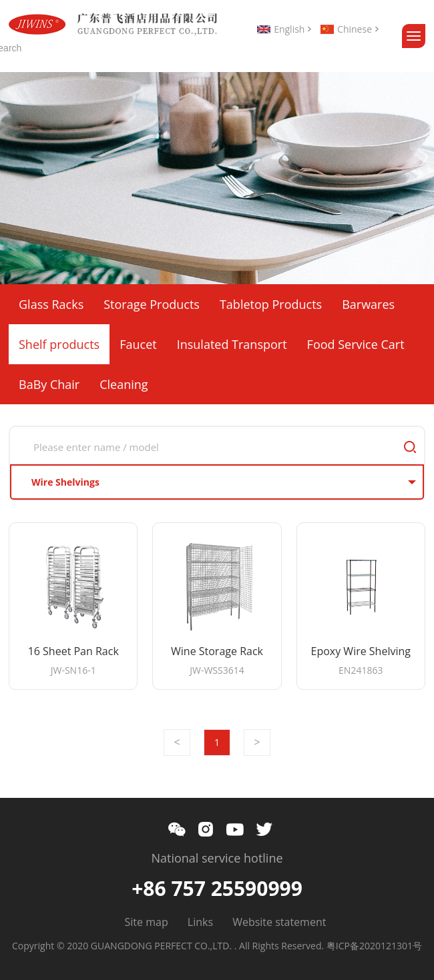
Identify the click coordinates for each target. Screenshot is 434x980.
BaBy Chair (49, 384)
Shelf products (59, 344)
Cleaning (124, 384)
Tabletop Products (271, 304)
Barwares (368, 304)
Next (257, 743)
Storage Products (152, 304)
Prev (177, 743)
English (289, 29)
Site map (147, 922)
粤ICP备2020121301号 (374, 946)
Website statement (279, 922)
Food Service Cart (356, 344)
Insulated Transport (232, 344)
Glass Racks (51, 304)
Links (200, 922)
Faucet (138, 344)
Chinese (355, 29)
